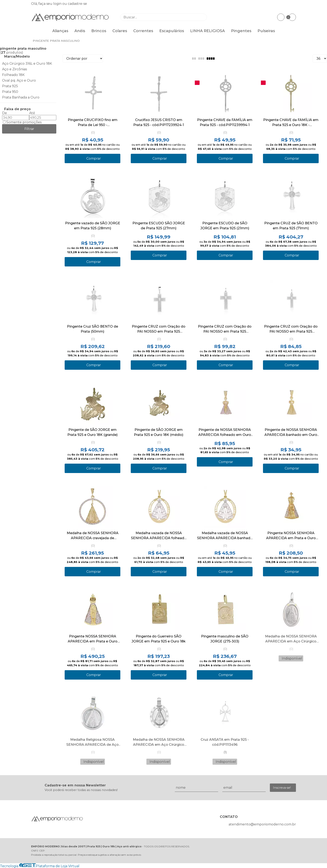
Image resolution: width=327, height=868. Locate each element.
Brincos (99, 31)
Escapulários (172, 31)
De (4, 113)
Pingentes (241, 31)
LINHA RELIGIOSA (208, 31)
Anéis (80, 31)
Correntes (143, 31)
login (58, 4)
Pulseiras (266, 31)
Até (32, 113)
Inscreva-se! (282, 788)
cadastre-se (77, 4)
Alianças (60, 31)
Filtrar (29, 129)
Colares (120, 31)
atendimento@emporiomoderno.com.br (262, 824)
